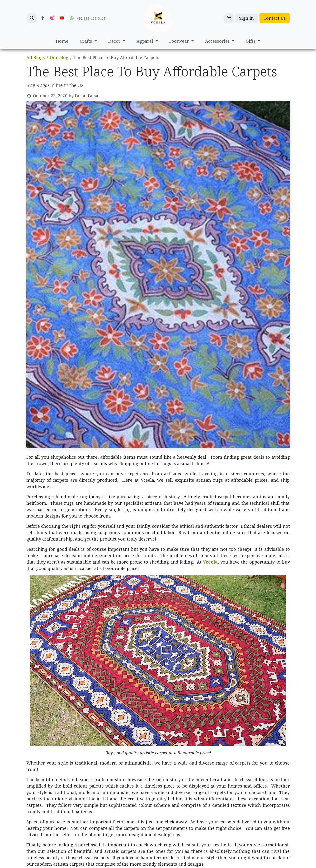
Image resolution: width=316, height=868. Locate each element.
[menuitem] (62, 41)
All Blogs (36, 57)
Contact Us (275, 18)
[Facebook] (42, 18)
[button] (32, 18)
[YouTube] (62, 18)
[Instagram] (52, 18)
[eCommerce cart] (229, 18)
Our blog (59, 57)
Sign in (246, 18)
